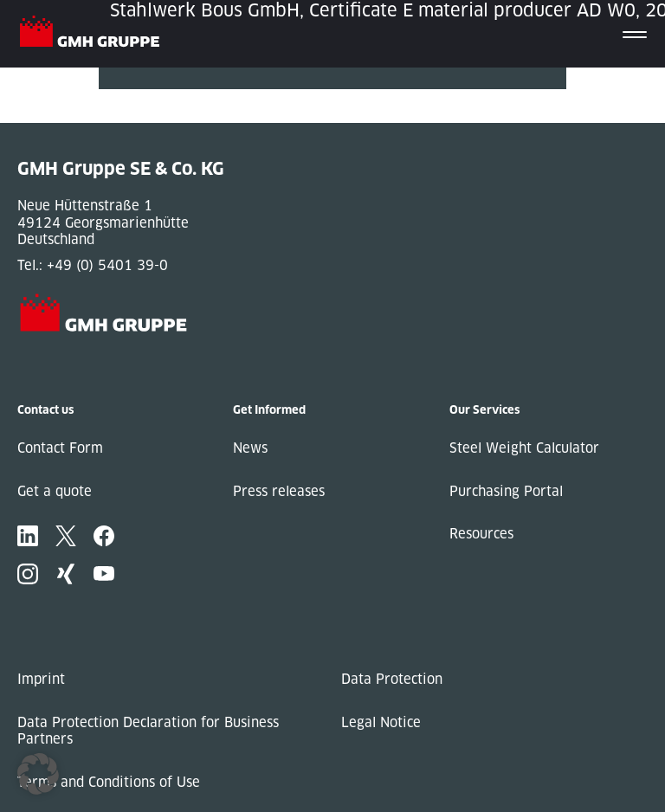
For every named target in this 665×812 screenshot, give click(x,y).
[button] (38, 774)
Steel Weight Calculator (524, 448)
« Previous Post (149, 97)
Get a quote (55, 491)
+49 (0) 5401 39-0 (107, 265)
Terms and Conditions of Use (109, 782)
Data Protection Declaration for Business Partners (148, 731)
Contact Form (60, 448)
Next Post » (136, 115)
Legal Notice (381, 722)
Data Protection (392, 679)
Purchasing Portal (506, 491)
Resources (481, 534)
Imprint (41, 679)
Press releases (279, 491)
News (250, 448)
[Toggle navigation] (635, 34)
